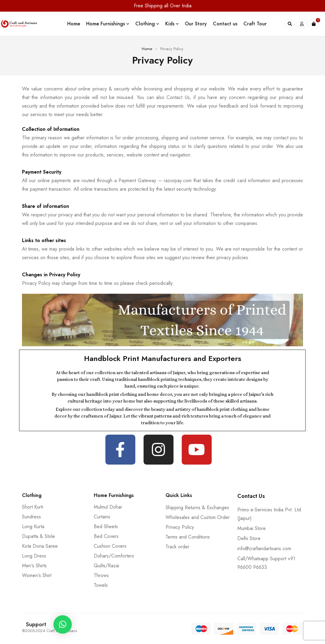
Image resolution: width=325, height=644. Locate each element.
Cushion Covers (110, 546)
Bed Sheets (106, 526)
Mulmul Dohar (108, 507)
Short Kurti (33, 507)
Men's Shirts (34, 566)
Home (147, 49)
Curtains (102, 517)
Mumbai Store (252, 528)
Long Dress (34, 556)
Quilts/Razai (106, 566)
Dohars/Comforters (114, 556)
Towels (101, 585)
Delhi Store (249, 538)
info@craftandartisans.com (264, 548)
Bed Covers (106, 536)
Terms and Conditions (188, 537)
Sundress (31, 517)
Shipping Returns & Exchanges (197, 508)
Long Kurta (33, 526)
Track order (177, 547)
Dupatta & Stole (38, 536)
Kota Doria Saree (40, 546)
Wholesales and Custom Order (198, 517)
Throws (101, 575)
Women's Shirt (37, 575)
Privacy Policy (180, 527)
